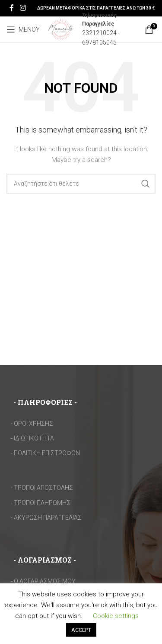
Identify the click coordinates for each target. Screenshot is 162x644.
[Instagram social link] (23, 8)
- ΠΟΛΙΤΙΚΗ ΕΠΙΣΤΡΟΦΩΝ (45, 453)
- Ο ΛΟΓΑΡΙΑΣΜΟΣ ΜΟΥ (43, 581)
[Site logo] (61, 29)
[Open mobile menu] (23, 29)
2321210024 (99, 33)
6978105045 (99, 42)
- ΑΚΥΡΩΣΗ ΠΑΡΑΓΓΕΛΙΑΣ (46, 518)
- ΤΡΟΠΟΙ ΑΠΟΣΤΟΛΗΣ (42, 488)
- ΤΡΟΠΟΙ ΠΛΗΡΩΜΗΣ (41, 503)
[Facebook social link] (12, 8)
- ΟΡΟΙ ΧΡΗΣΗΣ (32, 424)
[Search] (81, 184)
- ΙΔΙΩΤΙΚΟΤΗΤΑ (32, 438)
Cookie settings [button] (116, 616)
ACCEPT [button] (81, 630)
